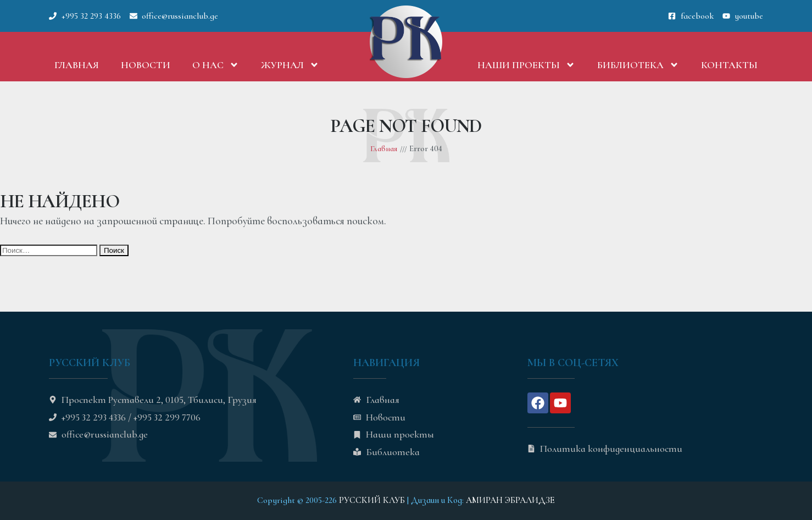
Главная (77, 65)
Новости (146, 65)
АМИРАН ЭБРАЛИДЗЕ (510, 500)
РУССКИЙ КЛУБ (372, 500)
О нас (216, 65)
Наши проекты (526, 65)
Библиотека (638, 65)
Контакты (729, 65)
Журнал (290, 65)
